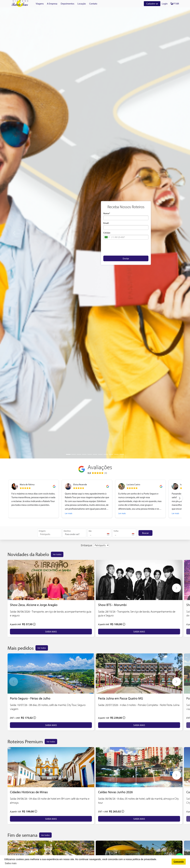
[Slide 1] (68, 454)
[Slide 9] (111, 454)
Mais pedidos (21, 648)
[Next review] (180, 498)
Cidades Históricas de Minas (29, 792)
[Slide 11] (122, 454)
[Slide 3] (79, 454)
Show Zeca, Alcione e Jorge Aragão (34, 605)
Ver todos (57, 554)
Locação (82, 4)
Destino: (67, 531)
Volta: (116, 531)
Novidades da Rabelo (28, 554)
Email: (106, 223)
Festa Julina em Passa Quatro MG (121, 698)
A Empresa (52, 4)
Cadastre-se (152, 4)
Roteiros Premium (25, 741)
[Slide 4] (84, 454)
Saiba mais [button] (11, 863)
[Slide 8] (106, 454)
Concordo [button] (179, 862)
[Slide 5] (90, 454)
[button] (107, 237)
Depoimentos (67, 4)
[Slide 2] (74, 454)
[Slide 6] (95, 454)
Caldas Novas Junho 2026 (115, 792)
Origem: (42, 531)
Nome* (107, 213)
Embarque (86, 545)
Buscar (145, 533)
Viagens (40, 4)
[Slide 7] (100, 454)
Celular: (107, 233)
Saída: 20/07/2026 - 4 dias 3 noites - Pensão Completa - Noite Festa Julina (139, 705)
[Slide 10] (116, 454)
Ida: (90, 531)
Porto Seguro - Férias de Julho (30, 698)
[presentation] (126, 247)
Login (165, 4)
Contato (93, 4)
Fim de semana (22, 835)
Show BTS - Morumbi (112, 605)
